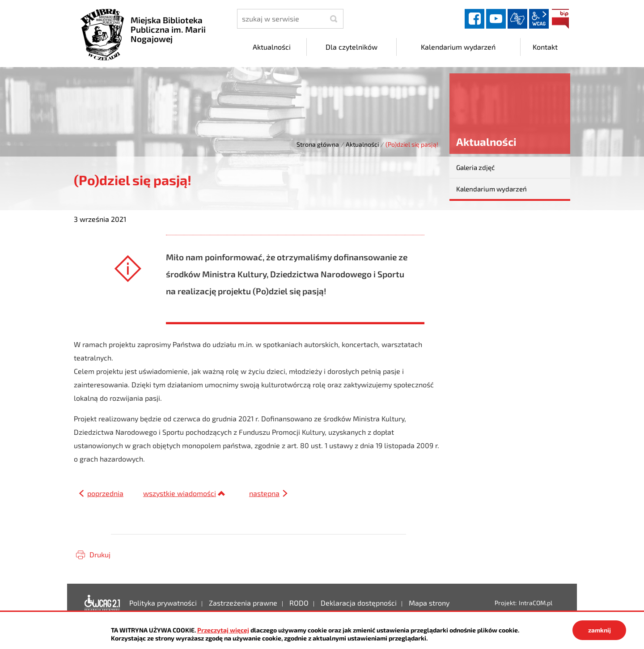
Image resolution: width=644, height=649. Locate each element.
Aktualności (362, 144)
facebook (475, 19)
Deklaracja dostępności (102, 603)
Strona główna (318, 144)
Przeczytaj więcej (223, 630)
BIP (560, 19)
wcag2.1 (539, 19)
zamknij (600, 630)
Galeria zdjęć (475, 167)
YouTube (496, 19)
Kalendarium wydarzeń (491, 189)
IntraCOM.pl (536, 603)
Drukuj (100, 554)
